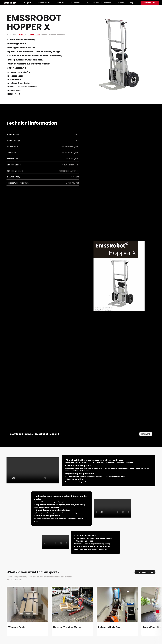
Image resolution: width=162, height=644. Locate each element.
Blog (131, 3)
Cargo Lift (34, 35)
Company (121, 3)
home (22, 35)
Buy (87, 3)
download (146, 434)
